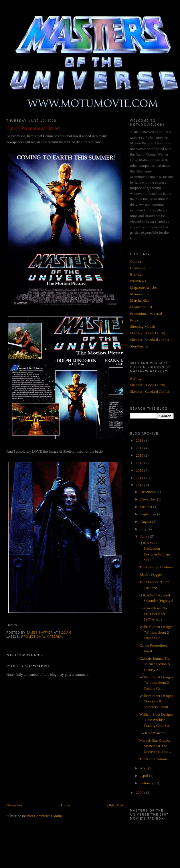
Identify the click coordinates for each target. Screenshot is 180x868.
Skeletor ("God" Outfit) (148, 333)
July (144, 529)
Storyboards (139, 346)
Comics (136, 261)
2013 (140, 463)
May (144, 768)
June (144, 536)
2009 (140, 793)
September (149, 514)
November (149, 499)
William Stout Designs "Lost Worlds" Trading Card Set (156, 720)
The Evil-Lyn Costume (156, 567)
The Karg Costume (154, 759)
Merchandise (140, 300)
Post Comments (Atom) (45, 816)
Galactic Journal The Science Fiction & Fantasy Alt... (155, 664)
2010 (140, 485)
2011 (140, 478)
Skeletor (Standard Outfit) (150, 340)
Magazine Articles (144, 287)
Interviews (138, 281)
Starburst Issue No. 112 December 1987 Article (154, 614)
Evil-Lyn (137, 274)
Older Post (115, 805)
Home (66, 805)
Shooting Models (143, 326)
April (145, 776)
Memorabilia (140, 294)
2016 (140, 455)
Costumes (138, 268)
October (147, 507)
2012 (140, 470)
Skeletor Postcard (152, 733)
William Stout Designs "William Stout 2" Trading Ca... (156, 632)
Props (134, 320)
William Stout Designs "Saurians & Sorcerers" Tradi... (156, 701)
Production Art (141, 307)
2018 (140, 440)
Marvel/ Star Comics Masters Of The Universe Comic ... (156, 746)
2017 (140, 448)
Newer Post (15, 805)
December (148, 492)
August (146, 522)
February (147, 783)
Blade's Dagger (151, 575)
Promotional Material (42, 637)
